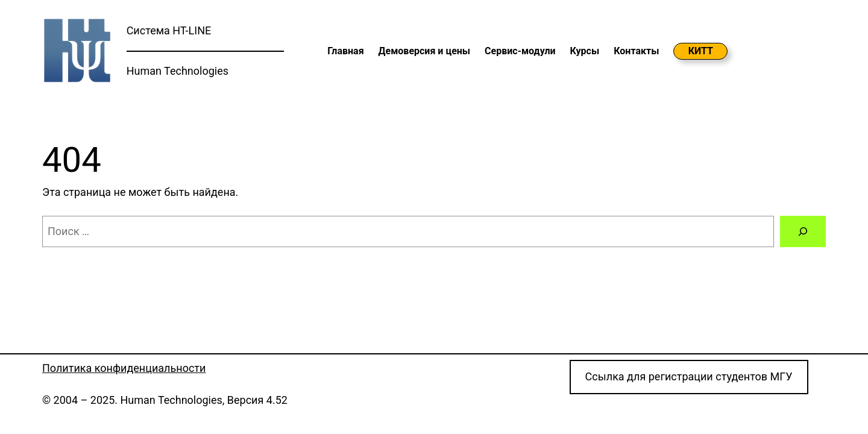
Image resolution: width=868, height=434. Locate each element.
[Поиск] (803, 231)
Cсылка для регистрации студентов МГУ (689, 376)
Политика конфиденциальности (124, 368)
